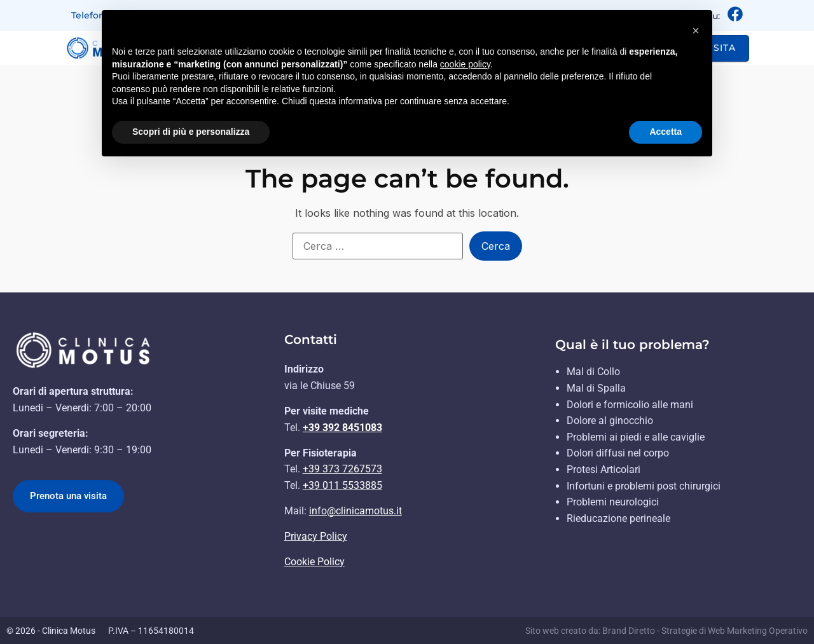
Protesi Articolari (604, 469)
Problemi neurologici (613, 502)
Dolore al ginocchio (610, 421)
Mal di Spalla (596, 388)
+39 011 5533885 (342, 485)
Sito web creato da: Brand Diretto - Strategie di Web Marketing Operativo (666, 631)
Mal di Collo (593, 372)
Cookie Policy (314, 562)
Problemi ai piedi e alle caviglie (636, 437)
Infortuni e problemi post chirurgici (644, 486)
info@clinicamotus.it (355, 511)
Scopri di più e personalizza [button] (191, 132)
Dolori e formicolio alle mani (630, 405)
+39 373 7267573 (342, 469)
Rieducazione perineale (618, 518)
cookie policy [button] (465, 64)
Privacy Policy (316, 536)
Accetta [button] (666, 132)
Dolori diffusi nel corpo (618, 453)
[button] (696, 31)
